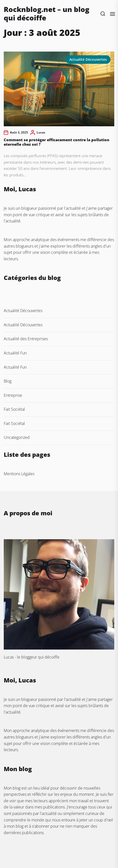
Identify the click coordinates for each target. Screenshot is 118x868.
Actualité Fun (15, 353)
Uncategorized (17, 437)
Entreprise (13, 395)
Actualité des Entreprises (26, 339)
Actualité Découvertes (88, 59)
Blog (8, 381)
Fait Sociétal (14, 409)
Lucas (41, 132)
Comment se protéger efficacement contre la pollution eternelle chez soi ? (57, 142)
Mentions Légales (19, 474)
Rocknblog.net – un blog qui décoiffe (47, 13)
